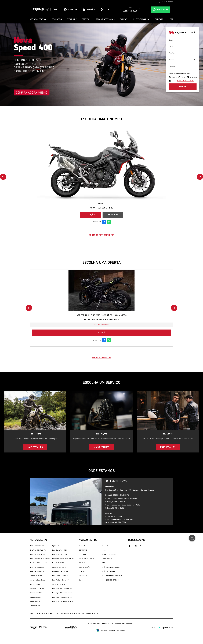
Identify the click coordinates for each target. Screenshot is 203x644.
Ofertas (82, 546)
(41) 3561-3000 (130, 11)
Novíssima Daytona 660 (60, 572)
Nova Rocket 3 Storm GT (60, 580)
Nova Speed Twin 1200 (60, 554)
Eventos (82, 572)
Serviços (86, 19)
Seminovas (57, 19)
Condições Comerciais (110, 580)
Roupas (124, 19)
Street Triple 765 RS (59, 567)
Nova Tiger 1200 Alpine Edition (62, 597)
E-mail (183, 77)
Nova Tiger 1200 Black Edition (39, 563)
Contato (159, 19)
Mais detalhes (35, 447)
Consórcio (83, 576)
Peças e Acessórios (105, 19)
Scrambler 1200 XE (59, 584)
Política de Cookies (109, 572)
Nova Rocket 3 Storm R (60, 576)
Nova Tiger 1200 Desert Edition (63, 601)
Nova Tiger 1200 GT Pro (37, 554)
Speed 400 (56, 546)
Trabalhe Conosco (109, 554)
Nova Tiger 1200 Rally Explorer (40, 559)
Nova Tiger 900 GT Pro (37, 546)
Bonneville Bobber (36, 576)
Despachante (107, 559)
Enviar (183, 87)
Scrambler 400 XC (36, 593)
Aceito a (182, 81)
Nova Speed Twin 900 (59, 550)
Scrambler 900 (35, 601)
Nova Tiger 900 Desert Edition (62, 593)
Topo (192, 538)
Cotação (90, 215)
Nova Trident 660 (58, 563)
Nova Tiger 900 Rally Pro (38, 550)
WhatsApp (193, 77)
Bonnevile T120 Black (37, 589)
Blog (81, 580)
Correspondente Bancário (112, 576)
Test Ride (72, 19)
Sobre (104, 550)
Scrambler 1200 (35, 606)
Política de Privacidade (110, 567)
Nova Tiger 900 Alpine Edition (62, 589)
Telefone (174, 77)
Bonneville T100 (35, 584)
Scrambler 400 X (35, 597)
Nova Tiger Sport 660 (37, 567)
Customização (84, 567)
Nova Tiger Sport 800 (37, 572)
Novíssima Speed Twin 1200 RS (63, 559)
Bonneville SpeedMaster (38, 580)
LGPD (171, 19)
